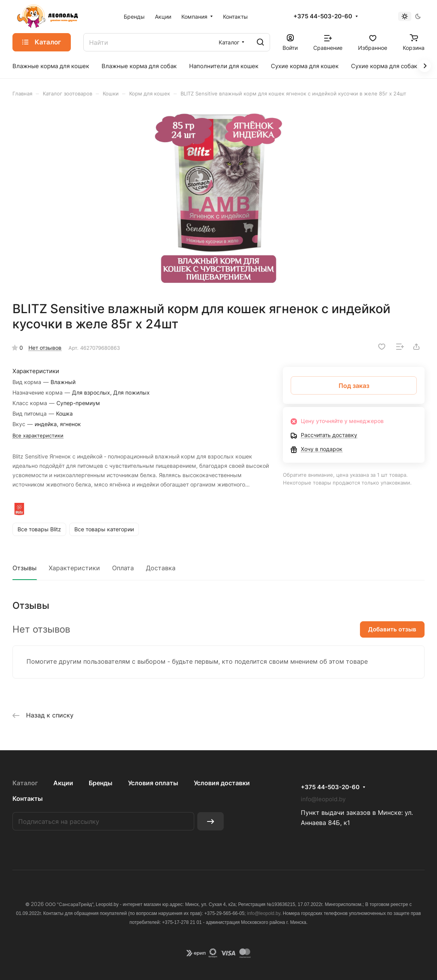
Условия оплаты (153, 783)
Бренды (101, 783)
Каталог (25, 783)
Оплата (123, 568)
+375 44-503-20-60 (323, 16)
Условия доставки (222, 783)
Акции (63, 783)
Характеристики (74, 568)
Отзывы (25, 568)
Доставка (161, 568)
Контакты (28, 798)
